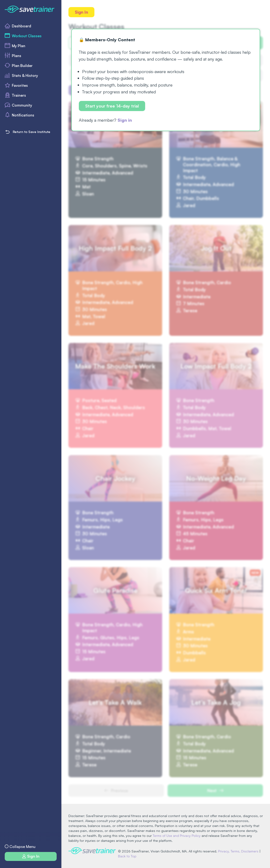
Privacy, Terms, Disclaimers (238, 851)
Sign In (81, 12)
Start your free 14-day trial (112, 106)
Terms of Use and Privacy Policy (177, 836)
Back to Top (127, 856)
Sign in (125, 120)
